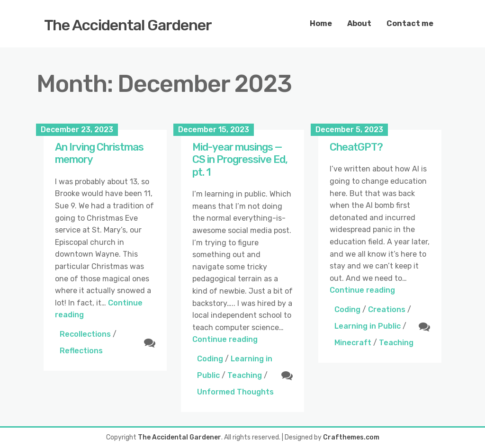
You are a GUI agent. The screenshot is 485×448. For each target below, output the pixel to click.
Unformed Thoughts (235, 392)
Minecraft (353, 343)
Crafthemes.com (351, 437)
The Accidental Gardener (128, 25)
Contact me (410, 23)
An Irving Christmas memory (99, 153)
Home (321, 23)
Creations (387, 309)
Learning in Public (368, 326)
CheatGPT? (356, 147)
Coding (210, 359)
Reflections (81, 351)
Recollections (85, 334)
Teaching (245, 375)
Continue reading (225, 339)
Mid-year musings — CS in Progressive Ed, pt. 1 (240, 160)
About (359, 23)
